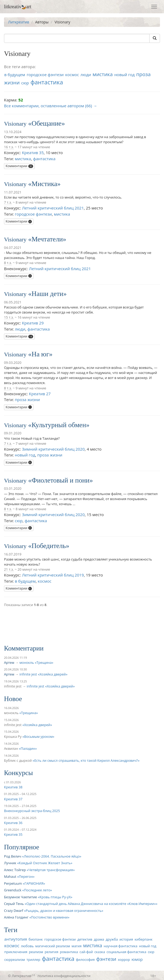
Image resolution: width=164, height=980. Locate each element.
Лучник (10, 863)
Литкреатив (19, 22)
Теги (11, 930)
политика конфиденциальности (64, 976)
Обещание (46, 123)
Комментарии (19, 166)
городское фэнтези (45, 75)
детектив (85, 939)
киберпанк (144, 939)
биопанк (36, 939)
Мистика (44, 184)
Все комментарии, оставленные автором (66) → (50, 106)
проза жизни (28, 400)
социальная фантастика (126, 952)
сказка (100, 952)
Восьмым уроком (38, 736)
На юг (40, 354)
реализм (36, 952)
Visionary (15, 124)
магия (77, 946)
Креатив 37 (13, 799)
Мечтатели (47, 239)
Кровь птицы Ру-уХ (55, 897)
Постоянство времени (49, 917)
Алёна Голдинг (16, 917)
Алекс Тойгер (15, 870)
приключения (16, 952)
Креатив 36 (13, 823)
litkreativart (18, 7)
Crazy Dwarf (14, 911)
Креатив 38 (13, 787)
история (126, 939)
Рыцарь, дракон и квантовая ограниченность (64, 911)
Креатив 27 (40, 394)
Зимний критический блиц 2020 (53, 449)
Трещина (29, 713)
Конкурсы (18, 773)
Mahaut (10, 876)
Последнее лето (37, 890)
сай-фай (86, 952)
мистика (103, 74)
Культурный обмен (59, 425)
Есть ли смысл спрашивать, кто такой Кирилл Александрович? (86, 760)
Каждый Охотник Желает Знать (45, 863)
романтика (69, 952)
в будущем (15, 75)
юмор (137, 959)
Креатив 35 (33, 153)
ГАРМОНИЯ (34, 883)
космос (72, 75)
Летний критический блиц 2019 (53, 575)
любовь (27, 946)
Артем (9, 662)
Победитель (49, 546)
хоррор (124, 960)
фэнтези (106, 959)
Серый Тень (14, 904)
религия (51, 952)
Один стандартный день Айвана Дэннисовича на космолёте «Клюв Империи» (91, 904)
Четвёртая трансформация (51, 870)
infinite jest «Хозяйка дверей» (44, 674)
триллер (33, 960)
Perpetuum (13, 883)
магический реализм (53, 946)
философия (85, 960)
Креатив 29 (33, 323)
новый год (124, 75)
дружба (112, 939)
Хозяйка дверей (37, 725)
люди (86, 75)
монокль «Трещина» (36, 662)
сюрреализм (15, 960)
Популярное (22, 847)
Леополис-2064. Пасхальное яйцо (52, 856)
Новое (13, 699)
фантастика (47, 82)
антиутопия (16, 939)
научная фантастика (120, 946)
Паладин (28, 748)
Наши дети (47, 294)
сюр (25, 83)
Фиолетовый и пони (60, 480)
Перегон (26, 876)
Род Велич (13, 856)
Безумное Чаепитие (20, 897)
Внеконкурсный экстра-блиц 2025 (32, 811)
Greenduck (13, 890)
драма (99, 939)
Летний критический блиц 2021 (53, 208)
